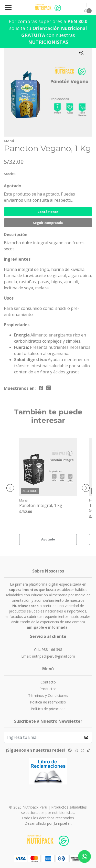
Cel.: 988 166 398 (48, 650)
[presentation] (10, 488)
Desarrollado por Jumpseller (48, 823)
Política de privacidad (48, 709)
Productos (48, 689)
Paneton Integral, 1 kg (41, 506)
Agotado (13, 186)
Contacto (48, 682)
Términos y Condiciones (48, 695)
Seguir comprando (48, 223)
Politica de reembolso (48, 702)
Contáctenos (48, 212)
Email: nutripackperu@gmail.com (48, 656)
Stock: (9, 174)
